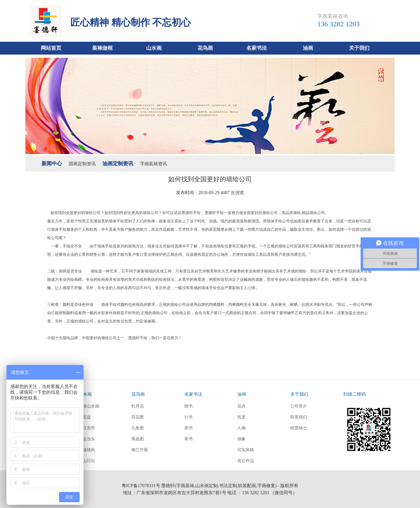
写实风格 (246, 450)
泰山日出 (87, 461)
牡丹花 (138, 406)
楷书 (188, 406)
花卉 (241, 406)
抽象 (241, 439)
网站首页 (51, 48)
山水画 (154, 48)
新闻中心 (52, 164)
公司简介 (299, 406)
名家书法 (257, 48)
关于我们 (359, 48)
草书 (188, 439)
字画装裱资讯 (153, 164)
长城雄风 (87, 450)
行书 (188, 417)
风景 (241, 417)
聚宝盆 (85, 417)
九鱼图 (138, 428)
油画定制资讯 (118, 164)
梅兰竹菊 (140, 450)
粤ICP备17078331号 (141, 486)
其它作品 (246, 461)
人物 (241, 428)
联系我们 (299, 417)
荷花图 (138, 417)
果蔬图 (138, 439)
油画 (308, 48)
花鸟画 (205, 48)
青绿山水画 (89, 406)
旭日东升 (87, 428)
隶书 (188, 428)
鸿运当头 (87, 439)
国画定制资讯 (82, 164)
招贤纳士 (299, 428)
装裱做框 (102, 48)
